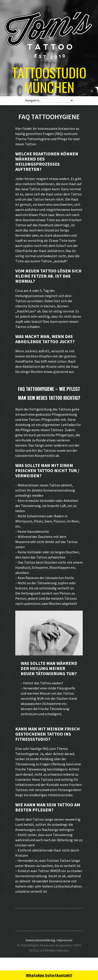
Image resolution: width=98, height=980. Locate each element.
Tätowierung (25, 764)
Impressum (65, 940)
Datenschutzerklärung (40, 940)
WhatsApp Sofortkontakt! (49, 975)
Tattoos (22, 790)
